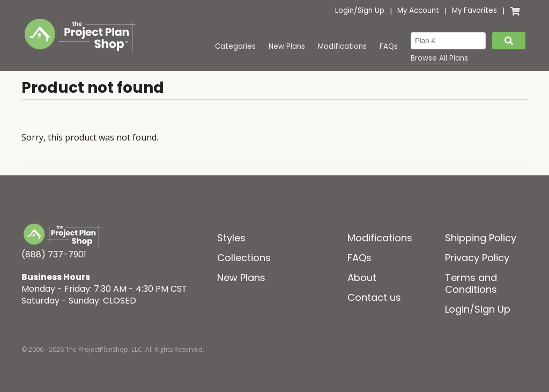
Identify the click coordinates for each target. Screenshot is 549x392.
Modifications (342, 46)
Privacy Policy (477, 258)
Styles (231, 238)
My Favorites (474, 10)
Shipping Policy (481, 238)
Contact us (374, 297)
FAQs (389, 46)
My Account (418, 10)
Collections (244, 258)
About (362, 278)
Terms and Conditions (471, 283)
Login (344, 10)
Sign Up (371, 10)
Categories (235, 46)
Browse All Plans (439, 58)
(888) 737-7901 (54, 254)
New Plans (287, 46)
